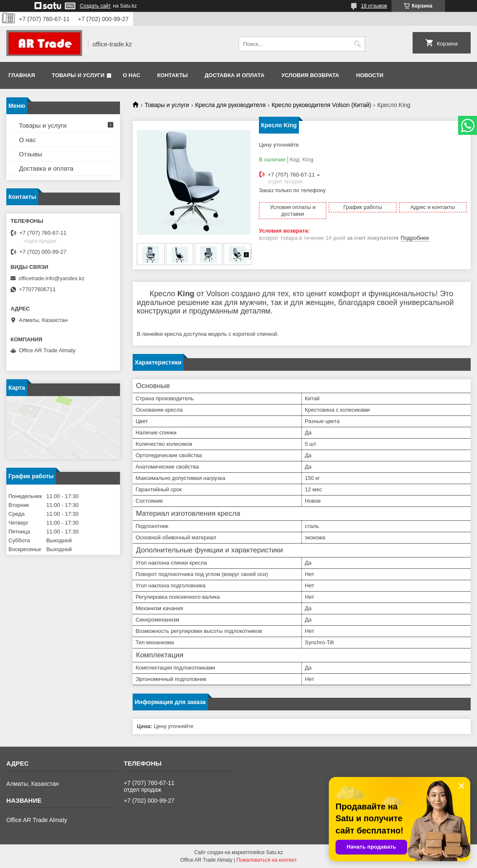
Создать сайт (96, 6)
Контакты (172, 75)
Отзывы (31, 154)
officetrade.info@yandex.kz (52, 278)
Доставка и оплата (235, 75)
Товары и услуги (78, 75)
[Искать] (358, 44)
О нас (132, 75)
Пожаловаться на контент (267, 860)
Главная (22, 75)
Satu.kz (274, 852)
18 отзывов (374, 6)
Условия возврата (310, 75)
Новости (370, 75)
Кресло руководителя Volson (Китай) (321, 105)
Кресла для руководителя (231, 105)
